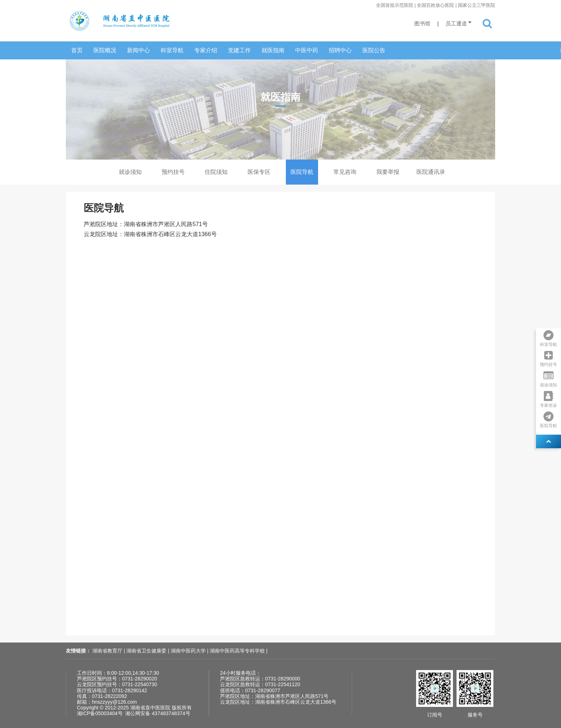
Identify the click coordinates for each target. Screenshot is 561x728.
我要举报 (388, 172)
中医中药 (307, 50)
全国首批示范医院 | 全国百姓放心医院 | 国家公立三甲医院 (436, 5)
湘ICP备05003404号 (100, 713)
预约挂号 (173, 172)
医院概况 (105, 50)
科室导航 (172, 50)
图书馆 (422, 23)
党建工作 (239, 50)
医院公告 (374, 50)
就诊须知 (130, 172)
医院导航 (302, 172)
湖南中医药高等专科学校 (238, 651)
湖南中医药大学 (189, 651)
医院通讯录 (431, 172)
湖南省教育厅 (108, 651)
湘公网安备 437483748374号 (158, 713)
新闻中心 (138, 50)
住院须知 (216, 172)
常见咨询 (345, 172)
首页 (77, 50)
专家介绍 (206, 50)
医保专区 (259, 172)
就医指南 (273, 50)
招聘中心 (340, 50)
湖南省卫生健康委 (147, 651)
